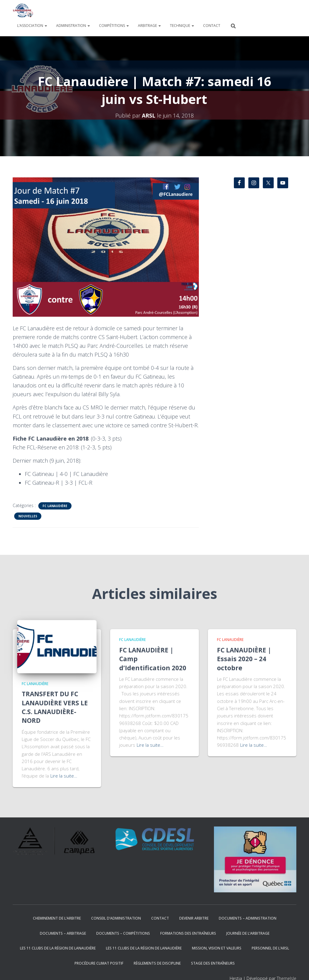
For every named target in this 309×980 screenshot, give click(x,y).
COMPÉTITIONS (114, 26)
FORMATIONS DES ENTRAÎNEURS (188, 933)
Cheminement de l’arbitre (57, 918)
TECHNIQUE (182, 26)
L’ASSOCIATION (32, 26)
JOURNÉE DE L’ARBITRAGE (248, 933)
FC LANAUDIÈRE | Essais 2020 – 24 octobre (244, 659)
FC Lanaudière (55, 506)
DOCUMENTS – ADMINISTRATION (248, 918)
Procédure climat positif (99, 963)
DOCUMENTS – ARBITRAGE (63, 933)
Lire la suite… (64, 776)
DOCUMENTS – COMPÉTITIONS (123, 933)
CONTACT (212, 26)
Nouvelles (28, 516)
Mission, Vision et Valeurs (217, 948)
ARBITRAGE (149, 26)
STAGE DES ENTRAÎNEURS (213, 963)
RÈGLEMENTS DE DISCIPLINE (157, 963)
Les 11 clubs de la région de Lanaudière (58, 948)
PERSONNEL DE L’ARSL (270, 948)
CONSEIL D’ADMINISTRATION (116, 918)
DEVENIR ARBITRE (194, 918)
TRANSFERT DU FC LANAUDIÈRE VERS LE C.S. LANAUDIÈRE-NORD (55, 707)
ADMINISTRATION (73, 26)
